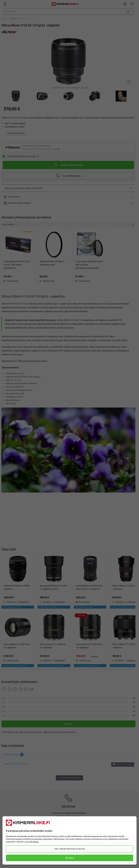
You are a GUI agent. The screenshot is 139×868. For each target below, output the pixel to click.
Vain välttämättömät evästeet (69, 849)
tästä (36, 842)
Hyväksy (69, 858)
